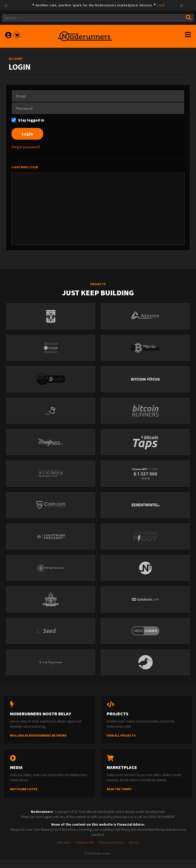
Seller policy (64, 851)
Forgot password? (26, 147)
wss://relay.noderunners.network (38, 744)
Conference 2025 (85, 851)
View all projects (121, 744)
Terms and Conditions (111, 851)
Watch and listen (24, 798)
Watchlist (134, 851)
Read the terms (119, 798)
